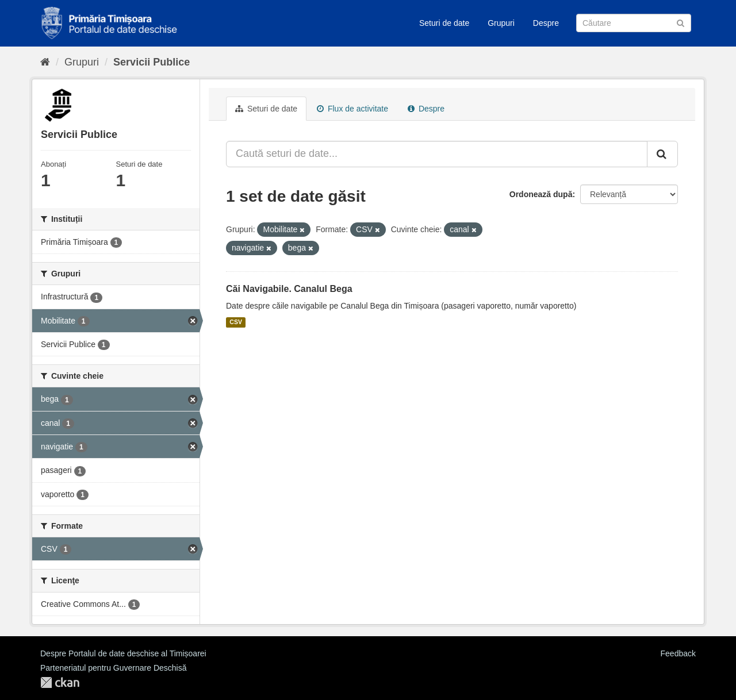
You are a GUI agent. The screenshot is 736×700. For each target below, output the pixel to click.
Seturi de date (444, 23)
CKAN (60, 682)
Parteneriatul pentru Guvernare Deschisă (113, 668)
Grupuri (501, 23)
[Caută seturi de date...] (437, 154)
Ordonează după (541, 194)
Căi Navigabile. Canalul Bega (289, 289)
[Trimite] (681, 22)
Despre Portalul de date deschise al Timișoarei (123, 653)
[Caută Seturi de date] (634, 23)
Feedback (678, 653)
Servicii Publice (152, 62)
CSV (236, 322)
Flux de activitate (352, 109)
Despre (546, 23)
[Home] (45, 62)
